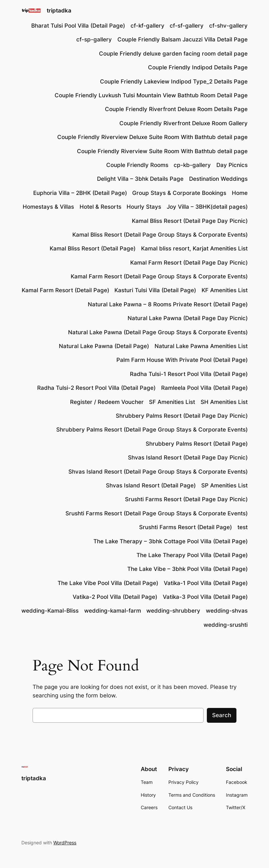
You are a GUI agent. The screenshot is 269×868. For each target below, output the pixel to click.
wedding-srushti (226, 625)
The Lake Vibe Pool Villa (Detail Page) (108, 583)
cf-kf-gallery (147, 26)
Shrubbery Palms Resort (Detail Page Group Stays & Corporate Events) (152, 430)
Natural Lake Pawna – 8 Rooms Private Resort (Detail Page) (168, 304)
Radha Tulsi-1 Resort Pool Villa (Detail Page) (189, 374)
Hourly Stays (144, 207)
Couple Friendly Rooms (137, 165)
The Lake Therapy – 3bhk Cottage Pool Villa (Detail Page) (171, 541)
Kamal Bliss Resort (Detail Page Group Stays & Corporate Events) (160, 235)
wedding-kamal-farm (113, 611)
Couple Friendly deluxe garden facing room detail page (173, 54)
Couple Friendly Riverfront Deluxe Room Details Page (176, 109)
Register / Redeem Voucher (107, 402)
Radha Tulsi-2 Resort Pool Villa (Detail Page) (96, 388)
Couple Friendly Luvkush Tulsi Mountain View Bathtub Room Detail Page (151, 95)
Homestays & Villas (48, 207)
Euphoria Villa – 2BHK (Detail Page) (80, 193)
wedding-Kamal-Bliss (50, 611)
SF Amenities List (172, 402)
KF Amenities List (225, 290)
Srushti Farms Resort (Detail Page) (185, 527)
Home (240, 193)
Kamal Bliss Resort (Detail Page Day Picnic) (190, 221)
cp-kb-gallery (192, 165)
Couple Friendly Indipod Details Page (198, 67)
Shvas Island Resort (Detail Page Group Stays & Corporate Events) (158, 472)
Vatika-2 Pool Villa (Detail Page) (115, 597)
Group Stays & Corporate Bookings (179, 193)
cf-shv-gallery (228, 26)
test (243, 527)
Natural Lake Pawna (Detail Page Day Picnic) (188, 318)
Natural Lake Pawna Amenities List (201, 346)
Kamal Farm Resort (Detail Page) (65, 290)
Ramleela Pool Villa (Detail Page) (204, 388)
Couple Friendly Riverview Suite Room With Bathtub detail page (162, 151)
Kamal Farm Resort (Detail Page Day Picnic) (189, 263)
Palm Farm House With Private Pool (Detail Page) (182, 360)
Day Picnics (232, 165)
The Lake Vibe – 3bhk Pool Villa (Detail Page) (187, 569)
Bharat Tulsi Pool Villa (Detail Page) (78, 26)
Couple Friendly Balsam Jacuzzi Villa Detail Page (183, 39)
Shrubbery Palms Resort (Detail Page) (197, 444)
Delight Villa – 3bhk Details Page (140, 179)
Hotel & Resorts (100, 207)
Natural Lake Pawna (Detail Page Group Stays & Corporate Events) (158, 332)
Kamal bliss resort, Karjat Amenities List (194, 248)
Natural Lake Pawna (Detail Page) (104, 346)
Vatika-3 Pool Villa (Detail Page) (205, 597)
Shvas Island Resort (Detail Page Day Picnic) (188, 457)
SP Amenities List (224, 485)
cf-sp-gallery (94, 39)
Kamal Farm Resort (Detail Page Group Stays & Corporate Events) (159, 276)
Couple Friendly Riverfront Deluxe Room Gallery (183, 123)
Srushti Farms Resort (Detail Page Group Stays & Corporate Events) (157, 513)
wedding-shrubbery (173, 611)
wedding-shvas (227, 611)
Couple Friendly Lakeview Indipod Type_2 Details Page (174, 82)
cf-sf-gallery (187, 26)
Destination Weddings (218, 179)
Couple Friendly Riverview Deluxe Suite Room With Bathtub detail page (152, 137)
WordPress (65, 843)
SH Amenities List (224, 402)
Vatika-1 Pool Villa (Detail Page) (206, 583)
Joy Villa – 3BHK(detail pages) (207, 207)
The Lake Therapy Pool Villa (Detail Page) (192, 555)
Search (222, 715)
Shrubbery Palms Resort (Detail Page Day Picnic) (182, 416)
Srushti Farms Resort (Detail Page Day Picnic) (186, 499)
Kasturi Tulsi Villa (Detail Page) (155, 290)
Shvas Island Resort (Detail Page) (151, 485)
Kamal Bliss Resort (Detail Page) (93, 248)
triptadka (59, 11)
